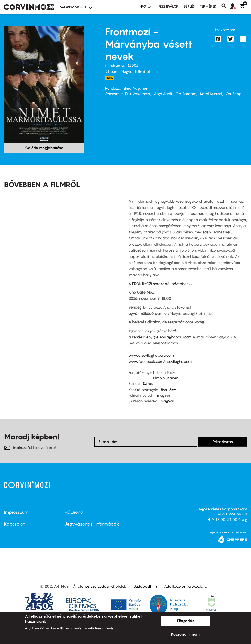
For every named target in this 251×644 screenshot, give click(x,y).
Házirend (74, 512)
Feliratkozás (223, 442)
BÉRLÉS (189, 6)
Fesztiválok (169, 6)
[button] (235, 6)
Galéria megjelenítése (44, 148)
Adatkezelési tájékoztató (186, 586)
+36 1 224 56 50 (232, 514)
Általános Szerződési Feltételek (100, 586)
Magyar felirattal (135, 71)
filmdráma (114, 65)
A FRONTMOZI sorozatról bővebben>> (160, 284)
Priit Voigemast (138, 94)
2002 (134, 65)
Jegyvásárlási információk (92, 524)
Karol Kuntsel (211, 94)
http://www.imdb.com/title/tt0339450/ (110, 78)
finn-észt (169, 390)
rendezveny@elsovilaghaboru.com (162, 337)
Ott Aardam (186, 94)
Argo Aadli (163, 94)
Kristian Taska (165, 372)
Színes (148, 383)
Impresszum (16, 512)
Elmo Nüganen (136, 88)
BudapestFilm (145, 586)
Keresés (226, 6)
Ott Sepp (234, 94)
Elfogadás (186, 621)
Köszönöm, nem (185, 634)
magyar (164, 395)
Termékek (208, 6)
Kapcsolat (14, 524)
